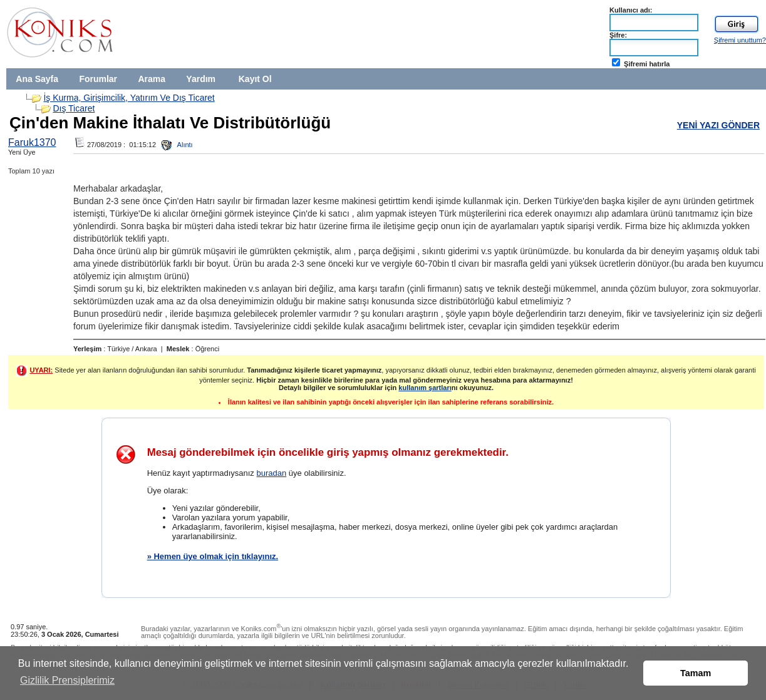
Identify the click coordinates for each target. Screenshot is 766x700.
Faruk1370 (32, 142)
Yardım (201, 79)
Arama (152, 79)
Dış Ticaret (74, 108)
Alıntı (177, 145)
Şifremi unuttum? (740, 40)
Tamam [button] (696, 673)
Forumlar (98, 79)
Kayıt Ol (255, 79)
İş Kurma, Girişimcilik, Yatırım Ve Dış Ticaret (129, 98)
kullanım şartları (425, 388)
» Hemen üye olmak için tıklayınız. (213, 556)
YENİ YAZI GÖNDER (718, 125)
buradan (271, 473)
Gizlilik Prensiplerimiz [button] (67, 680)
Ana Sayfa (37, 79)
